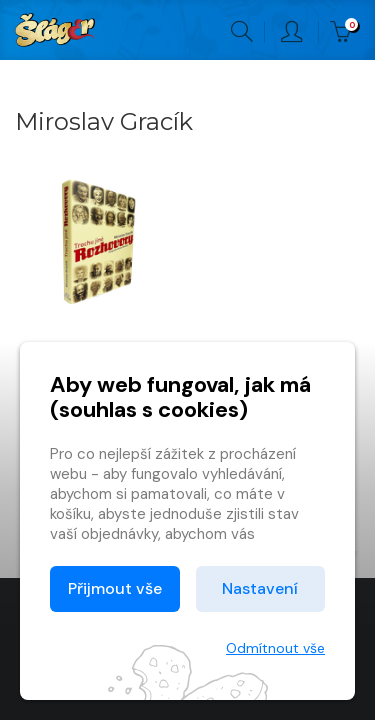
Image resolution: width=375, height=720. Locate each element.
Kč (345, 32)
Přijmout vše (115, 588)
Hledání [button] (242, 32)
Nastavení (260, 588)
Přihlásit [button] (292, 32)
